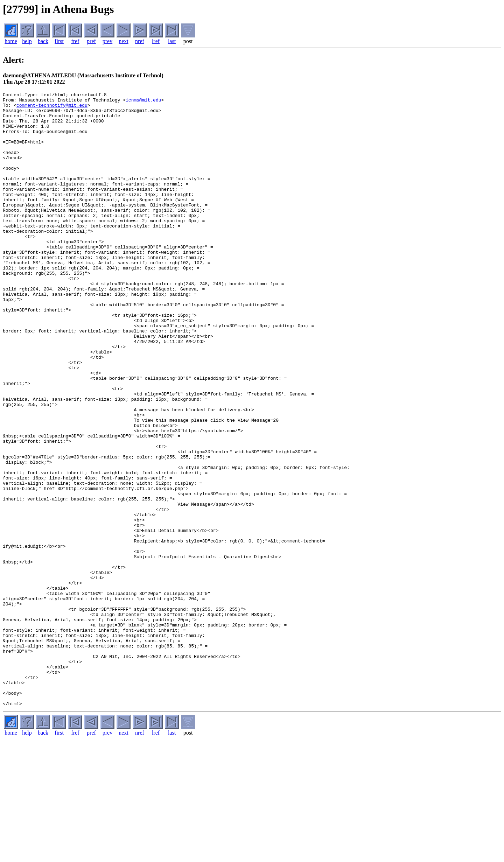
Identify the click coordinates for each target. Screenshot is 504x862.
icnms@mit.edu (143, 102)
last (172, 41)
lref (156, 41)
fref (75, 41)
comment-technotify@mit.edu (52, 108)
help (27, 41)
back (43, 41)
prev (107, 41)
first (59, 41)
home (11, 41)
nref (140, 41)
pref (91, 41)
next (124, 41)
